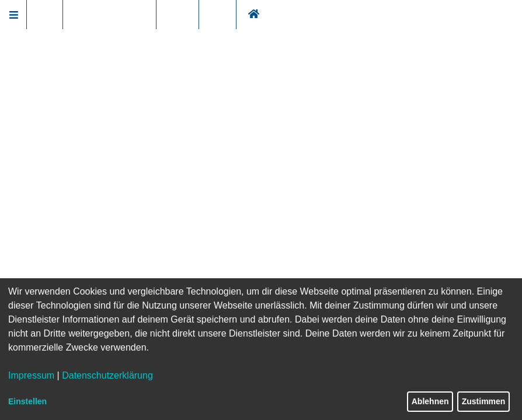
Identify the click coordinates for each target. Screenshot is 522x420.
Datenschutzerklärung (107, 375)
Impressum (31, 375)
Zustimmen (484, 401)
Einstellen (27, 401)
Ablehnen (430, 401)
